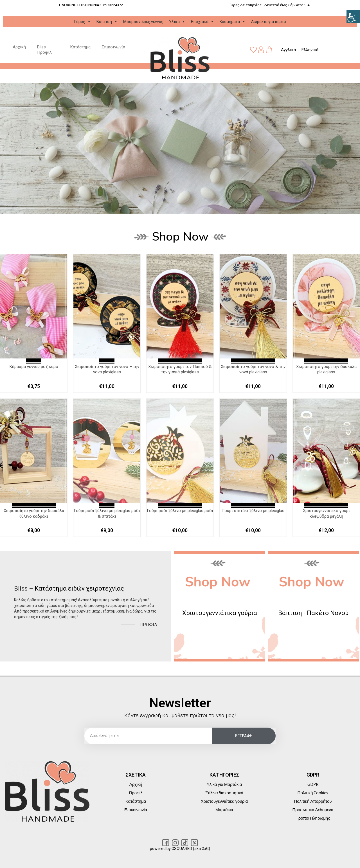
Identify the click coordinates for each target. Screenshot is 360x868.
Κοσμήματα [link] (233, 22)
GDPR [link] (313, 784)
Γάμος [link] (83, 22)
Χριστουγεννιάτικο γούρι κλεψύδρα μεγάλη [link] (326, 513)
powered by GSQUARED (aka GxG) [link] (180, 849)
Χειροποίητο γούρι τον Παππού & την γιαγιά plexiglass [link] (180, 369)
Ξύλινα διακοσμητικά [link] (224, 793)
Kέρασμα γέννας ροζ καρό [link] (34, 367)
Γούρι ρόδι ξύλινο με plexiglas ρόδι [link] (180, 511)
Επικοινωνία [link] (113, 47)
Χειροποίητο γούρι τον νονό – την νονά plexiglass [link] (107, 369)
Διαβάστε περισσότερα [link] (180, 361)
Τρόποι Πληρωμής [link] (313, 818)
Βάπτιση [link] (107, 22)
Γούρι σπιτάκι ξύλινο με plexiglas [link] (253, 511)
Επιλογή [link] (34, 361)
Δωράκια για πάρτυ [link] (269, 22)
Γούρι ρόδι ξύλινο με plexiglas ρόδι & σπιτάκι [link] (107, 513)
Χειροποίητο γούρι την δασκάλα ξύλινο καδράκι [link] (34, 513)
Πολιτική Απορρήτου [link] (313, 801)
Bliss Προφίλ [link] (44, 50)
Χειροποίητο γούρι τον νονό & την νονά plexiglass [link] (253, 369)
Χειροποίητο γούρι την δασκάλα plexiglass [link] (326, 369)
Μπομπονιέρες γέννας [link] (143, 22)
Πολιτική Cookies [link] (313, 793)
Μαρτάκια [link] (224, 810)
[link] (353, 17)
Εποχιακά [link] (202, 22)
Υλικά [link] (177, 22)
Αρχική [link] (19, 47)
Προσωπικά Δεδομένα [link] (313, 810)
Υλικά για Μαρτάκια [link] (224, 784)
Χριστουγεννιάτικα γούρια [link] (224, 801)
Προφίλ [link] (136, 793)
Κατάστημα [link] (80, 47)
